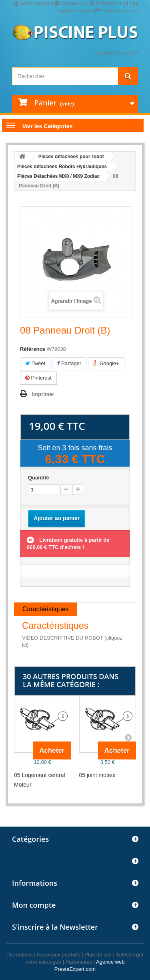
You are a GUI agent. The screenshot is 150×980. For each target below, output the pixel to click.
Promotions (106, 3)
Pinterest (38, 378)
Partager (69, 363)
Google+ (106, 363)
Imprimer (43, 394)
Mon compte (34, 905)
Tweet (35, 363)
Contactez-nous (116, 11)
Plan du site (98, 955)
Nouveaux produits (58, 955)
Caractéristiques (46, 609)
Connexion (70, 3)
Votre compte (32, 3)
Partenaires (79, 962)
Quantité (39, 478)
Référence (33, 349)
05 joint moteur (98, 775)
